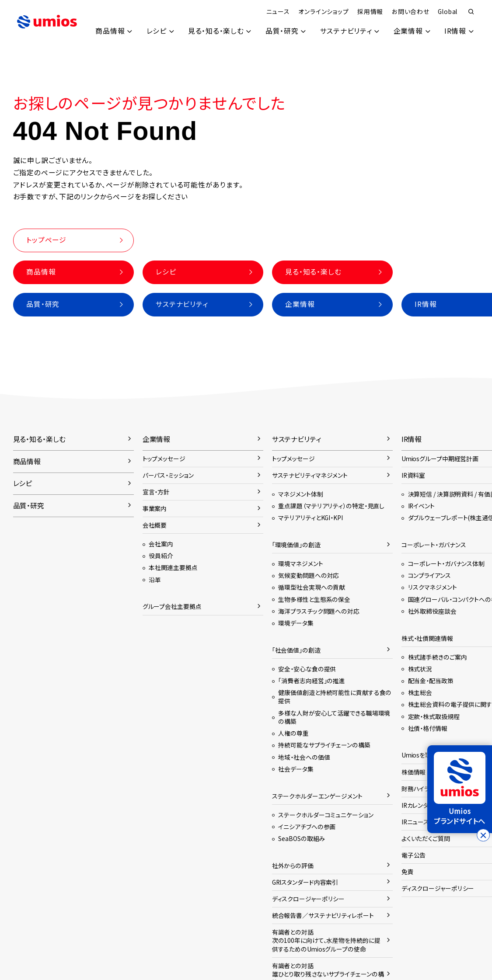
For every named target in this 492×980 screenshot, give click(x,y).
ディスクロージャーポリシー (309, 899)
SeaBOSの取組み (302, 838)
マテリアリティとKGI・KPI (310, 518)
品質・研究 (281, 31)
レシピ (155, 31)
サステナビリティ (345, 31)
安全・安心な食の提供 (307, 669)
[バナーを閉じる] (483, 835)
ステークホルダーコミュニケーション (326, 815)
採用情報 (370, 11)
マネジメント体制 (300, 494)
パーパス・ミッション (168, 475)
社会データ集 (296, 769)
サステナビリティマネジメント (310, 475)
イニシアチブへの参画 (307, 827)
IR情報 (455, 31)
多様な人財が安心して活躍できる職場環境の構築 (334, 717)
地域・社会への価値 (304, 757)
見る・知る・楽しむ (215, 31)
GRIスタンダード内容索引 (305, 882)
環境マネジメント (300, 563)
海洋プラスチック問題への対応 (319, 611)
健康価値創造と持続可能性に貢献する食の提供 (335, 697)
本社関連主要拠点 (173, 567)
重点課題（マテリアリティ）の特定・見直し (331, 506)
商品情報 (109, 31)
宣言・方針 (156, 492)
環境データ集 (296, 623)
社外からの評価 (293, 865)
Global (448, 11)
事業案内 (155, 508)
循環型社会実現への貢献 (312, 587)
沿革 (155, 580)
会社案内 (161, 544)
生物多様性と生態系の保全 (314, 599)
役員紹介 (161, 556)
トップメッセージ (164, 459)
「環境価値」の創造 (296, 545)
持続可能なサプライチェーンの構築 (324, 745)
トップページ (46, 240)
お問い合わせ (411, 11)
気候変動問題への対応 (309, 575)
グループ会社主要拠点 (172, 606)
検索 (471, 12)
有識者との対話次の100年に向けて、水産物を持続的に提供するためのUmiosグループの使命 (326, 940)
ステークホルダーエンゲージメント (317, 796)
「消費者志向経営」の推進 (312, 681)
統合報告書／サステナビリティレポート (323, 915)
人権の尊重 (293, 733)
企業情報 (408, 31)
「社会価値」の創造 (296, 650)
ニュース (278, 11)
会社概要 (155, 525)
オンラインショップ (323, 11)
